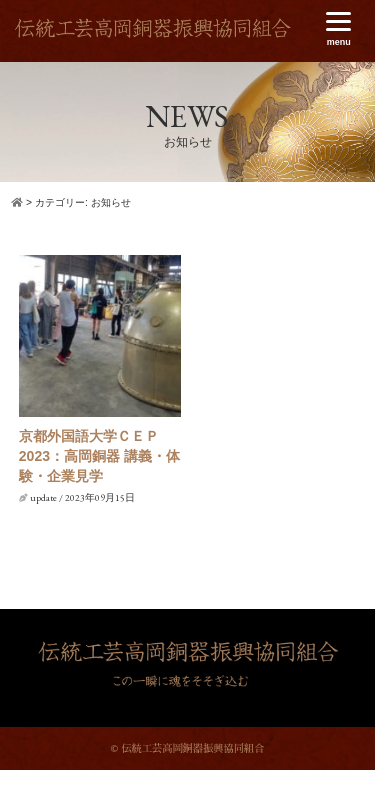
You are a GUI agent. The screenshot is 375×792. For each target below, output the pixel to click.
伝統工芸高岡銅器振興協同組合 (153, 35)
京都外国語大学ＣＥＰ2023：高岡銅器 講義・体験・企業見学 (99, 455)
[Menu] (338, 29)
